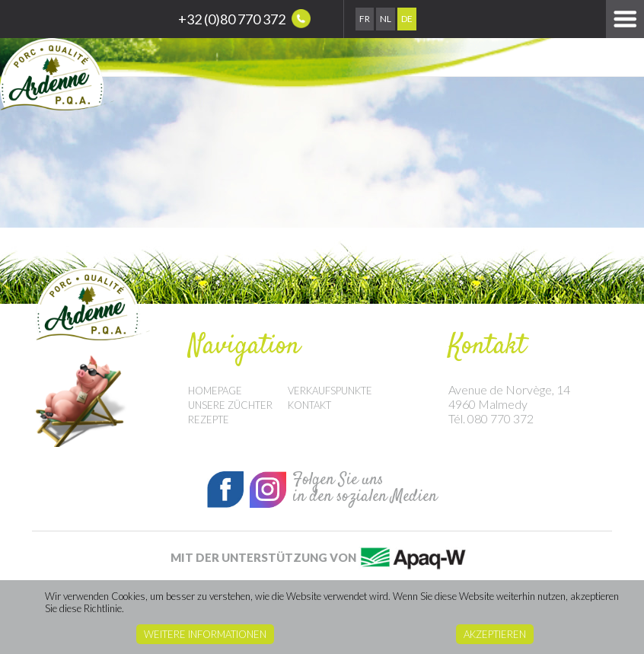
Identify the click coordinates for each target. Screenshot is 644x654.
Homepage (215, 391)
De (407, 19)
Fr (365, 19)
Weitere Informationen (205, 634)
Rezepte (209, 420)
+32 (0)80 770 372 (244, 19)
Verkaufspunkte (330, 391)
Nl (386, 19)
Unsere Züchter (230, 405)
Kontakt (309, 405)
